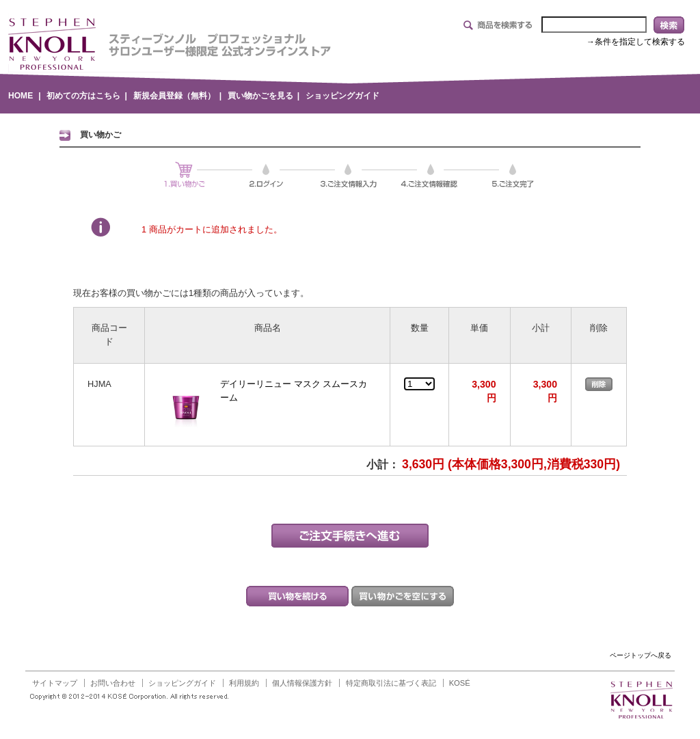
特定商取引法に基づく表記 (391, 683)
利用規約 (244, 683)
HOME (21, 96)
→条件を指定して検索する (636, 42)
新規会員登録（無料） (174, 96)
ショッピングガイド (342, 96)
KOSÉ (460, 683)
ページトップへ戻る (641, 655)
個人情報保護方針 (302, 683)
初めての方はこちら (83, 96)
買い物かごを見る (260, 96)
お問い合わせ (113, 683)
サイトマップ (55, 683)
